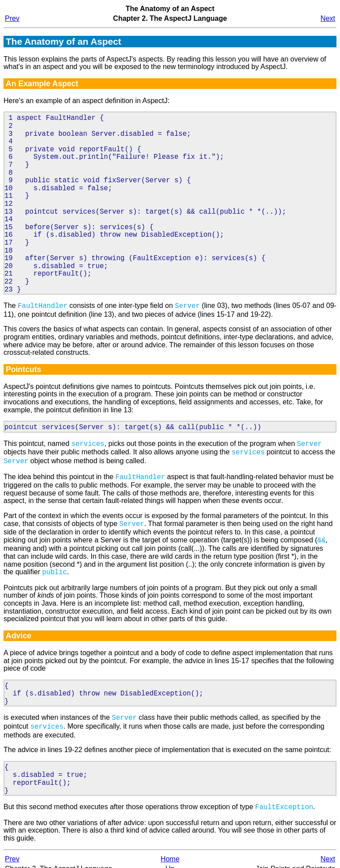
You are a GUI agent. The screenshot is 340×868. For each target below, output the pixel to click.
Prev (12, 18)
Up (170, 859)
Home (170, 849)
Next (328, 18)
